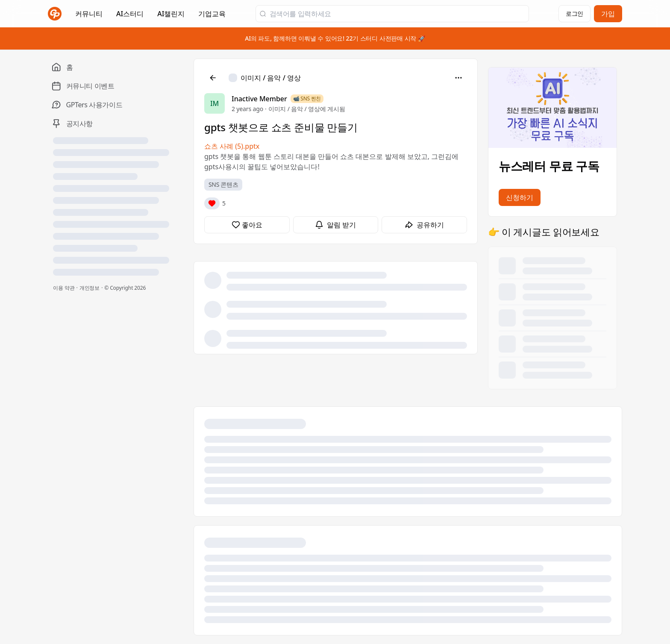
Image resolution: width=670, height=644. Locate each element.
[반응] (212, 203)
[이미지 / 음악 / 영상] (265, 78)
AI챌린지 (171, 16)
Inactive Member (259, 99)
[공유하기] (424, 225)
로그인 (574, 13)
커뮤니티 (89, 14)
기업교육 (212, 16)
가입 (608, 14)
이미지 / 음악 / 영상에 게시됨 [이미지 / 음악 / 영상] (307, 109)
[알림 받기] (336, 225)
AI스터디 (130, 14)
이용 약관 (64, 288)
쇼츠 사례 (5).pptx (232, 146)
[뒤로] (213, 78)
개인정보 (90, 288)
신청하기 (520, 197)
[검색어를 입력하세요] (397, 14)
